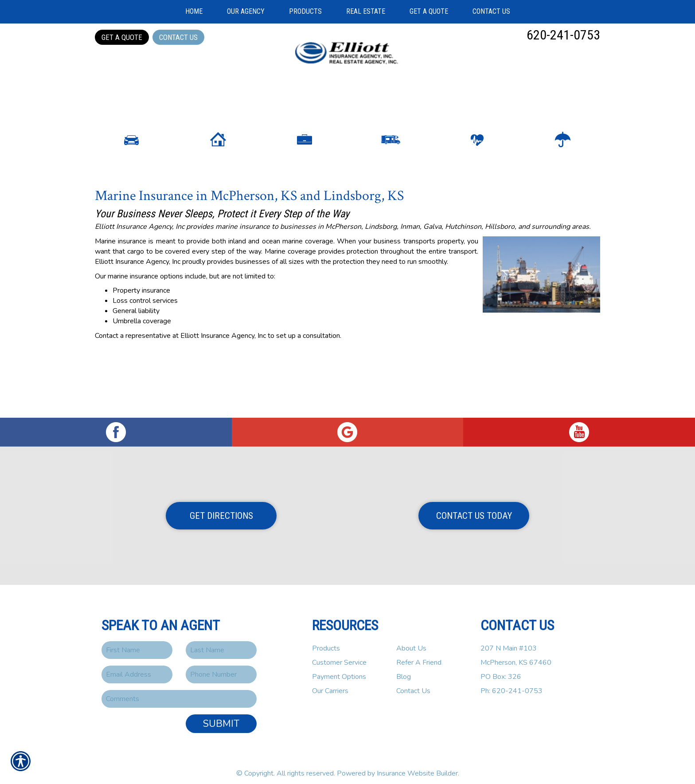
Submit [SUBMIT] (221, 716)
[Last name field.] (221, 643)
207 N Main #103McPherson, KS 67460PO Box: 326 (516, 655)
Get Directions (221, 508)
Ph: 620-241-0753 (511, 683)
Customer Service (339, 655)
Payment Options (339, 669)
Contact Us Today (474, 508)
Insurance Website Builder (417, 766)
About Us (411, 641)
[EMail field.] (137, 667)
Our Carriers (330, 683)
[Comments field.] (179, 691)
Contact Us (178, 37)
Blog (404, 669)
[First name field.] (137, 643)
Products (326, 641)
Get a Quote (122, 37)
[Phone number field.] (221, 667)
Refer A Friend (419, 655)
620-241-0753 (563, 35)
